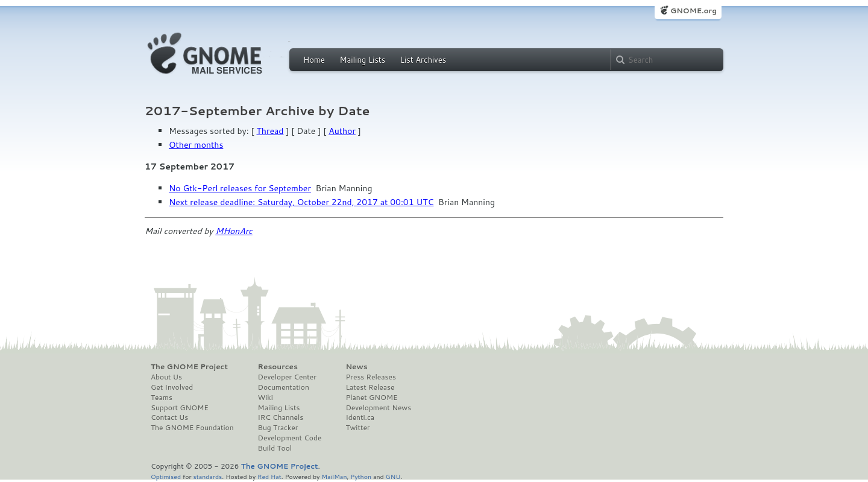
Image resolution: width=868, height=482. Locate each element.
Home (314, 60)
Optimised (166, 476)
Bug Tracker (278, 428)
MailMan (334, 476)
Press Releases (370, 377)
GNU (393, 476)
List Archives (423, 60)
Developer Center (287, 377)
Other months (196, 145)
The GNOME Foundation (192, 428)
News (356, 367)
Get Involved (172, 387)
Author (342, 131)
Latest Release (370, 387)
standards (207, 476)
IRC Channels (281, 417)
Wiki (266, 398)
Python (361, 476)
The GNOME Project (189, 367)
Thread (270, 131)
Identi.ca (360, 417)
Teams (162, 398)
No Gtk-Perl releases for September (240, 188)
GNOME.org (693, 11)
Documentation (284, 387)
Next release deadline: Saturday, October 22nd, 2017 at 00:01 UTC (301, 202)
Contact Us (169, 417)
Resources (278, 367)
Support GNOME (180, 408)
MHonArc (234, 231)
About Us (166, 377)
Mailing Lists (362, 60)
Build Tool (275, 448)
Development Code (290, 438)
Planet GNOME (371, 398)
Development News (378, 408)
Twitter (357, 428)
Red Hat (269, 476)
